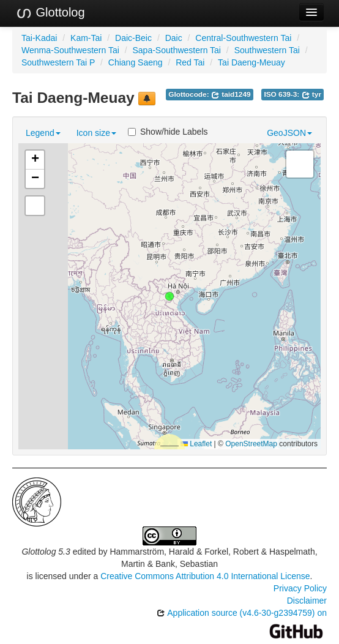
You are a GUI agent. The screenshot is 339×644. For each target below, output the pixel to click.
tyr (311, 94)
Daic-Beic (133, 38)
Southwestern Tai (267, 50)
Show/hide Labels (168, 132)
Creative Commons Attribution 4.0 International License (205, 576)
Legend (43, 133)
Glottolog (50, 13)
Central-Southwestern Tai (243, 38)
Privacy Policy (300, 588)
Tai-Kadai (39, 38)
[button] (169, 296)
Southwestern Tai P (58, 62)
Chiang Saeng (136, 62)
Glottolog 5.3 (46, 552)
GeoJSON (289, 133)
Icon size (96, 133)
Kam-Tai (86, 38)
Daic (174, 38)
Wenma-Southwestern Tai (70, 50)
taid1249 (231, 94)
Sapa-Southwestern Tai (177, 50)
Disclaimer (307, 601)
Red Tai (190, 62)
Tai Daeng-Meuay (251, 62)
